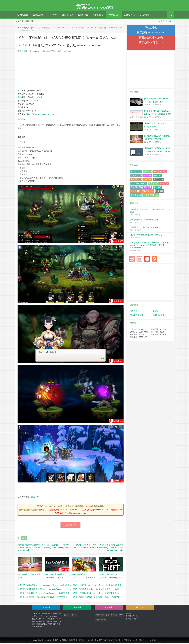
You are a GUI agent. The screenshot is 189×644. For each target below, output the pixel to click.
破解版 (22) (135, 192)
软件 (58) (148, 176)
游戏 (19, 91)
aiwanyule (36, 52)
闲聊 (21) (159, 192)
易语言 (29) (153, 184)
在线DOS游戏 (158, 316)
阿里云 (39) (158, 180)
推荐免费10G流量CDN (151, 43)
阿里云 (67, 615)
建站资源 (129, 15)
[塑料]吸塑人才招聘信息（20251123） (145, 228)
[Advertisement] (71, 72)
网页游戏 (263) (160, 172)
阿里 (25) (148, 188)
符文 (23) (157, 188)
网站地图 (98, 641)
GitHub (53, 15)
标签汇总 (72, 641)
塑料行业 (83, 15)
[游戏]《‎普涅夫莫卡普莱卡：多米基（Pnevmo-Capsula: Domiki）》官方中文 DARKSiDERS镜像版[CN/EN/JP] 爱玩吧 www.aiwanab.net (97, 548)
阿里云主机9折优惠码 (151, 38)
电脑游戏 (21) (148, 192)
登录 (163, 22)
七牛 (133, 641)
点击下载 (35, 497)
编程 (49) (148, 180)
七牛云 (74, 615)
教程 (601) (148, 172)
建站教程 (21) (136, 196)
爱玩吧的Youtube (117, 615)
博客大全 (134, 312)
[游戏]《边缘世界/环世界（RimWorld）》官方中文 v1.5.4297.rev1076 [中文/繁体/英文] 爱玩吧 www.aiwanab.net (150, 246)
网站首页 (23, 15)
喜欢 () (70, 525)
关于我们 (145, 15)
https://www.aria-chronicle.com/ (41, 115)
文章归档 (81, 641)
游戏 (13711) (136, 172)
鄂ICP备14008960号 (112, 641)
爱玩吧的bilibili (101, 620)
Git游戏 (156, 312)
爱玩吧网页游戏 (136, 316)
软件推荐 (98, 15)
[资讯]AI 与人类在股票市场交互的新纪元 (146, 236)
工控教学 (67, 15)
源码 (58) (157, 176)
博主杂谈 (38, 15)
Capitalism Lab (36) (139, 184)
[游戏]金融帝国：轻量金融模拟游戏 (144, 220)
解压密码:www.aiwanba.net (151, 33)
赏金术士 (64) (136, 176)
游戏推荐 (114, 15)
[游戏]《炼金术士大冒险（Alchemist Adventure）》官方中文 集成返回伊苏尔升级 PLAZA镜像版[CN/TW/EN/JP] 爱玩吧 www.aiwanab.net (44, 548)
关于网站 (63, 641)
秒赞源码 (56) (136, 180)
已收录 (69, 52)
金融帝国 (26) (136, 188)
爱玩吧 (55, 641)
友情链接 (89, 641)
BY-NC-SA (88, 507)
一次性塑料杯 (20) (151, 196)
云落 (154, 641)
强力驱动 (139, 641)
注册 (170, 22)
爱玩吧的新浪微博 (102, 615)
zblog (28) (164, 184)
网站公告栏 (151, 28)
